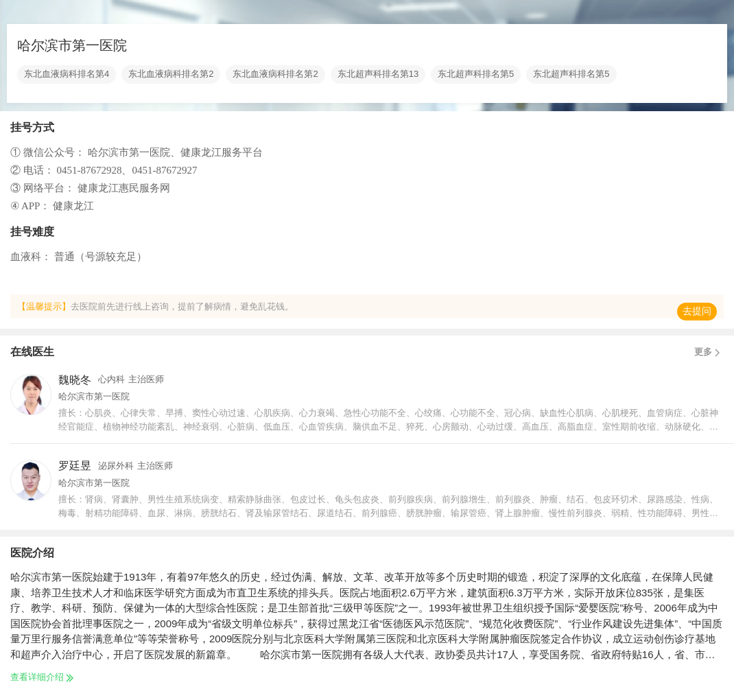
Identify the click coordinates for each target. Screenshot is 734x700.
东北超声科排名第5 (476, 74)
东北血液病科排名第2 (171, 74)
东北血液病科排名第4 (67, 74)
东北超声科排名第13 (378, 74)
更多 (709, 352)
